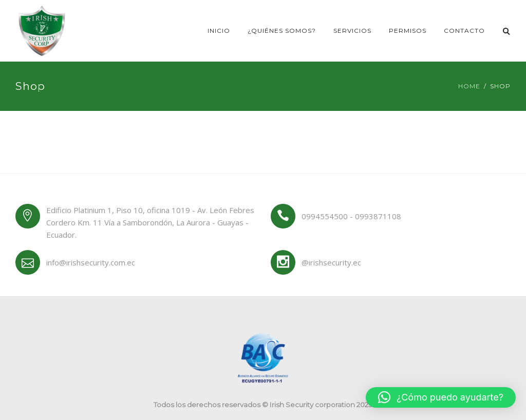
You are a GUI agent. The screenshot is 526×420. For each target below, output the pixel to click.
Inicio (219, 31)
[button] (441, 397)
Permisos (408, 31)
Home (469, 86)
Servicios (352, 31)
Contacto (464, 31)
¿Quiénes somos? (282, 31)
